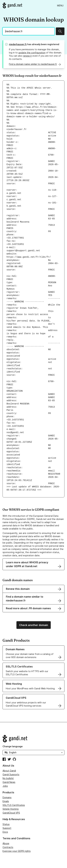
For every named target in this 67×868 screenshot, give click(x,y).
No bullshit (8, 778)
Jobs (5, 786)
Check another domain (34, 625)
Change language (13, 746)
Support (7, 828)
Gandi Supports (11, 774)
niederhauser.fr (18, 44)
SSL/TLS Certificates (14, 805)
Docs (5, 832)
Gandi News (9, 782)
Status (6, 824)
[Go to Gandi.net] (12, 5)
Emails (6, 801)
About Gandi (9, 771)
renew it (27, 56)
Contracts (8, 847)
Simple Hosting (11, 809)
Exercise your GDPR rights (17, 851)
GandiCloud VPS (11, 813)
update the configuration (32, 53)
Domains (7, 797)
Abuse (6, 843)
